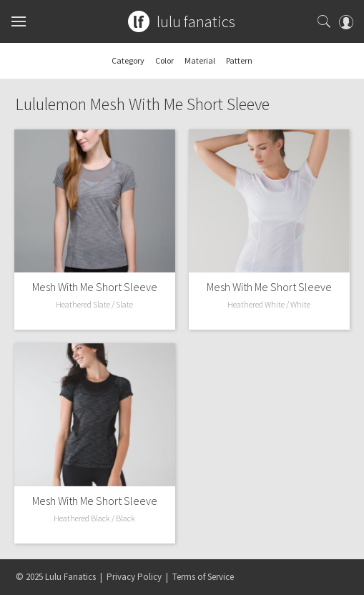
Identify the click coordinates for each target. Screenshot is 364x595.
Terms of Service (203, 577)
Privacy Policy (134, 577)
